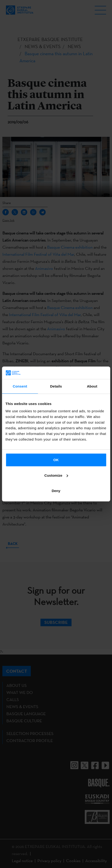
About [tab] (92, 386)
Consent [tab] (20, 386)
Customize (56, 475)
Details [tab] (56, 386)
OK (56, 460)
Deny (56, 491)
